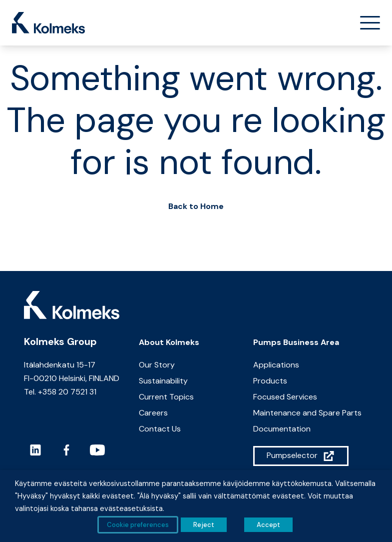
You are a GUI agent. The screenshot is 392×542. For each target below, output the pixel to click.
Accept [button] (268, 525)
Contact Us (160, 429)
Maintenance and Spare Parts (307, 413)
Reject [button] (204, 525)
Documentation (282, 429)
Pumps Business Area (296, 342)
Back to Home (196, 206)
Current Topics (166, 397)
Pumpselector (292, 455)
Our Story (157, 365)
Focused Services (285, 397)
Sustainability (163, 381)
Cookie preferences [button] (138, 525)
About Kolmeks (169, 342)
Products (270, 381)
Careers (153, 413)
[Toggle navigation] (366, 23)
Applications (276, 365)
